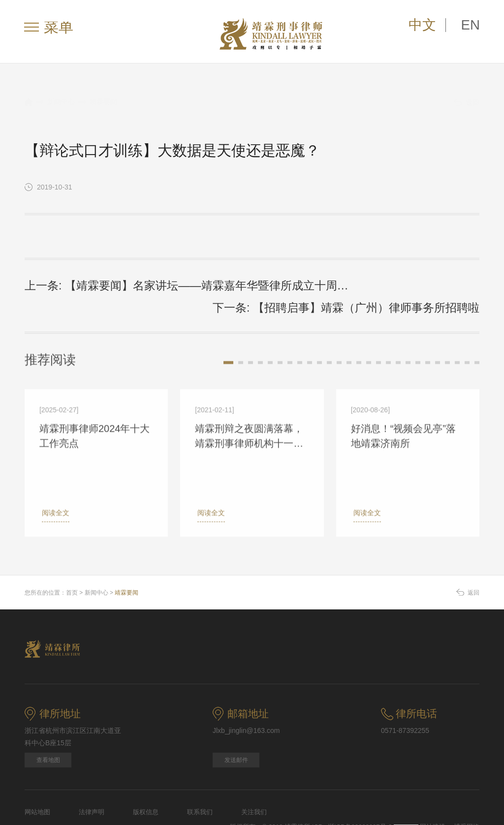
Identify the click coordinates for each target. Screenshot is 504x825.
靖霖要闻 (103, 92)
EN (474, 27)
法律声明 (92, 783)
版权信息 (146, 783)
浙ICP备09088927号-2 (361, 798)
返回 (467, 93)
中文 (438, 27)
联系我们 (200, 783)
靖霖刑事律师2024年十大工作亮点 (95, 411)
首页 (72, 564)
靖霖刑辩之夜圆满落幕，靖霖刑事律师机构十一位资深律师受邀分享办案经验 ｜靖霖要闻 (249, 412)
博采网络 (467, 798)
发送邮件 (236, 731)
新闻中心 (61, 92)
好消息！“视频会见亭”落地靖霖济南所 (403, 411)
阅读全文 (53, 487)
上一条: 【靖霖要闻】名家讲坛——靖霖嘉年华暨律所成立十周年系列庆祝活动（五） (134, 284)
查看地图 (48, 731)
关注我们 (254, 783)
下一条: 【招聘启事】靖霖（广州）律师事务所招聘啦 (393, 282)
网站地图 (37, 783)
